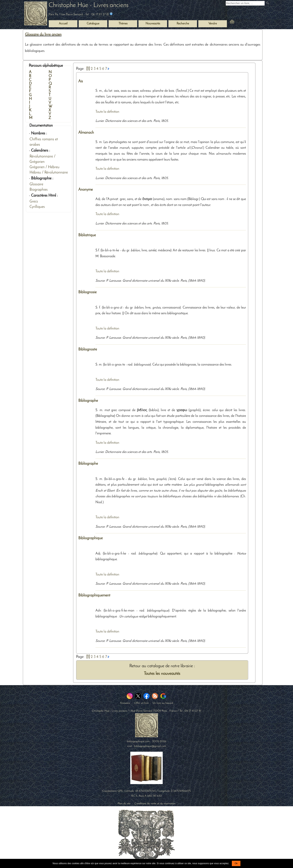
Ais (81, 81)
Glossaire (36, 184)
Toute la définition (107, 112)
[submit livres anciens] (268, 3)
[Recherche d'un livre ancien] (245, 3)
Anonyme (86, 190)
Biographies (39, 190)
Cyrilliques (37, 207)
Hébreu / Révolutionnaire (49, 173)
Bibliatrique (87, 235)
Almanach (86, 133)
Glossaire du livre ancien (43, 35)
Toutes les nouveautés (162, 674)
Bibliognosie (87, 292)
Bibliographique (90, 538)
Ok (236, 863)
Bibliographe (88, 401)
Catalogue (93, 24)
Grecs (34, 202)
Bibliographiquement (94, 596)
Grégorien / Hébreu (44, 167)
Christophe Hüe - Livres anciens (88, 5)
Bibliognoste (88, 350)
